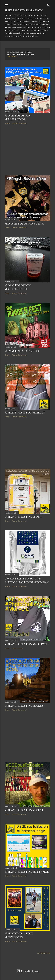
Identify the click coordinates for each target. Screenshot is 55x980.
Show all (13, 56)
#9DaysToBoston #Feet (22, 351)
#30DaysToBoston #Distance (27, 872)
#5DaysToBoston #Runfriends (18, 117)
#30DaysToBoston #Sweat (24, 810)
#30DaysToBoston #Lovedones (18, 935)
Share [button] (7, 123)
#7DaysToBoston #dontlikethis (18, 287)
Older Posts (44, 953)
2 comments (17, 648)
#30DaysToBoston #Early (24, 706)
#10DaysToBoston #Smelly (25, 412)
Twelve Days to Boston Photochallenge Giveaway (27, 580)
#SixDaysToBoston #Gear (24, 223)
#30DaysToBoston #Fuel (23, 517)
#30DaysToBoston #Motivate (27, 644)
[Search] (49, 5)
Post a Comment (19, 123)
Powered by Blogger (28, 971)
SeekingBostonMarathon (24, 10)
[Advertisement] (27, 150)
